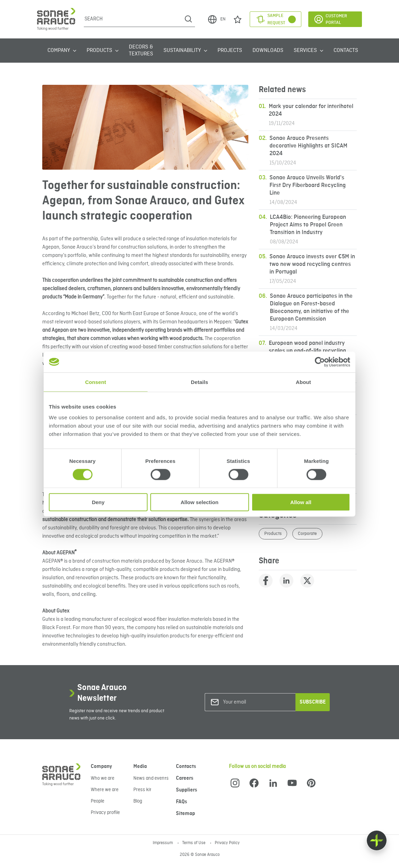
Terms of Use (194, 843)
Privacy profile (105, 813)
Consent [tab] (96, 382)
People (97, 801)
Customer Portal (330, 19)
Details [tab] (199, 382)
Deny (98, 502)
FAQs (181, 802)
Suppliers (187, 790)
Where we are (105, 790)
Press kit (142, 790)
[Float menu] (377, 840)
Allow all (301, 502)
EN (216, 19)
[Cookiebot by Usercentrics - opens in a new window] (320, 362)
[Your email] (251, 702)
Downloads (268, 51)
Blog (138, 801)
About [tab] (303, 382)
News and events (151, 778)
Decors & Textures (141, 51)
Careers (185, 778)
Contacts (346, 51)
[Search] (133, 19)
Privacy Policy (227, 843)
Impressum (163, 843)
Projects (230, 51)
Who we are (103, 778)
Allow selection (199, 502)
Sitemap (185, 814)
